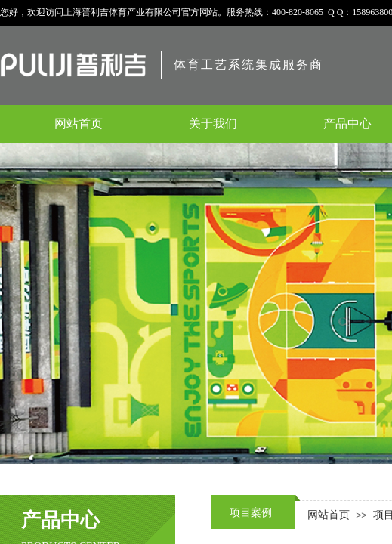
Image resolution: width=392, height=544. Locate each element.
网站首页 (329, 515)
